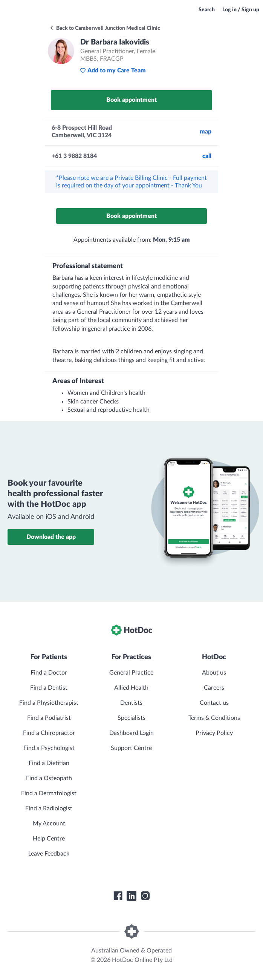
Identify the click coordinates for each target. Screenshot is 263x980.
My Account (49, 824)
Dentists (131, 703)
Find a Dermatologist (49, 793)
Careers (214, 688)
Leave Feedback (49, 854)
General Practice (131, 673)
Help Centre (49, 839)
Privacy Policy (214, 733)
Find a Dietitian (49, 763)
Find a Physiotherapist (49, 703)
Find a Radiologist (49, 808)
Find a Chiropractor (49, 733)
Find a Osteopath (49, 778)
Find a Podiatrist (49, 718)
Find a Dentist (49, 688)
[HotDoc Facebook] (118, 896)
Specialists (131, 718)
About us (214, 673)
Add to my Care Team (113, 71)
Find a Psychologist (49, 748)
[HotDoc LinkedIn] (131, 896)
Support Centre (131, 748)
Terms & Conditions (214, 718)
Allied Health (131, 688)
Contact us (214, 703)
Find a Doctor (49, 673)
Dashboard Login (131, 733)
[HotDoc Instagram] (145, 896)
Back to (105, 28)
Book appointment (131, 100)
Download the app (51, 537)
